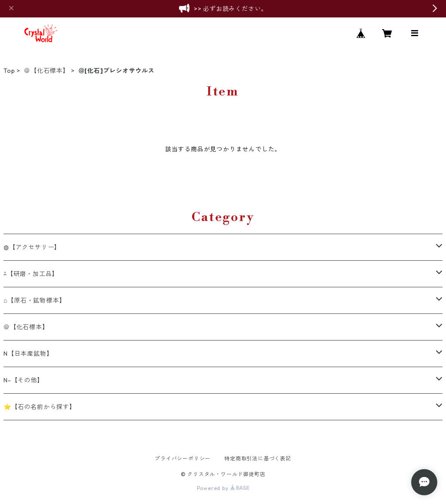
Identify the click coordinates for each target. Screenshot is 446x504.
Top (9, 71)
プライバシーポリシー (182, 458)
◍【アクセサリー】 (32, 247)
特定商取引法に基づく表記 (258, 458)
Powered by (223, 488)
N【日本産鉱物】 (28, 354)
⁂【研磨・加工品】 (31, 274)
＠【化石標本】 (47, 71)
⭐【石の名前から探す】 (40, 407)
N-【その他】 (24, 380)
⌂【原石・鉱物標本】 (34, 300)
